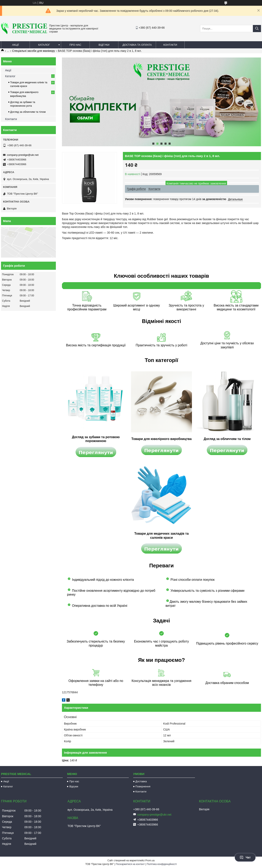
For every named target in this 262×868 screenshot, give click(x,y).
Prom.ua (150, 860)
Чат (245, 857)
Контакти (170, 45)
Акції (15, 45)
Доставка (141, 781)
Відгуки (104, 45)
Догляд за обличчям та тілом (28, 112)
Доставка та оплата (137, 45)
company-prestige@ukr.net (23, 155)
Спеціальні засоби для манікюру (34, 51)
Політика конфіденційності (162, 864)
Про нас (75, 45)
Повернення (143, 786)
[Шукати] (257, 29)
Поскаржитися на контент (130, 864)
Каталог (44, 45)
